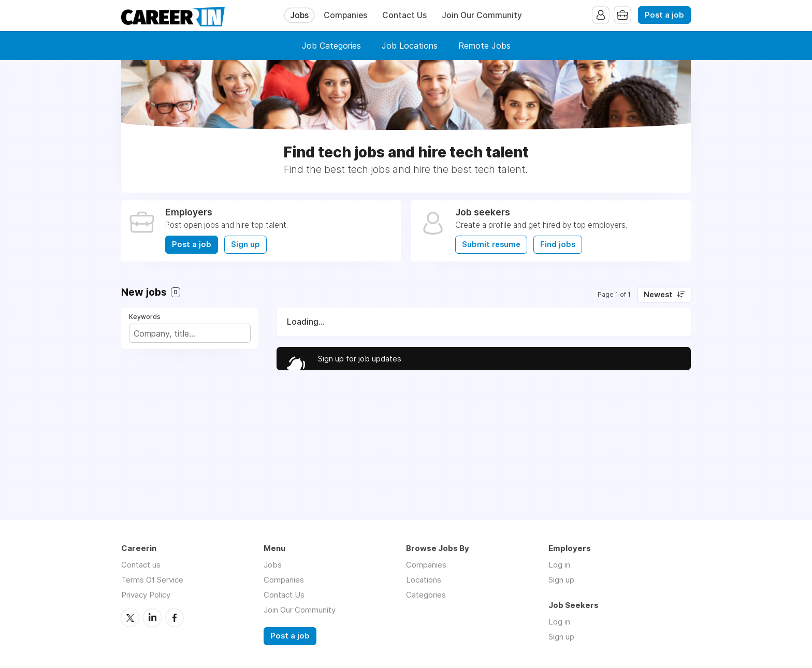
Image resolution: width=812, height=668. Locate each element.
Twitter (130, 618)
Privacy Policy (146, 595)
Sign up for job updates (360, 359)
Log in (559, 565)
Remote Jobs (484, 46)
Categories (426, 595)
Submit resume (491, 244)
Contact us (141, 565)
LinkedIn (152, 618)
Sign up (245, 244)
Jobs (299, 15)
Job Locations (410, 46)
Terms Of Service (152, 580)
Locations (424, 580)
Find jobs (558, 244)
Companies (345, 15)
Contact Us (404, 15)
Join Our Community (482, 15)
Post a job (664, 15)
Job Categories (331, 46)
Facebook (175, 618)
